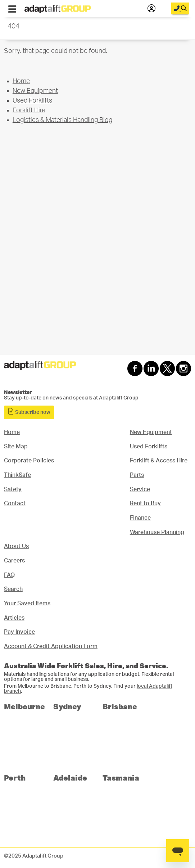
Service (140, 489)
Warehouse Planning (157, 532)
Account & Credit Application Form (51, 646)
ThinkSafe (17, 475)
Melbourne (24, 706)
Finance (140, 518)
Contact (15, 503)
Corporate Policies (29, 461)
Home (21, 81)
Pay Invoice (19, 632)
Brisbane (120, 706)
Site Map (16, 447)
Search (13, 589)
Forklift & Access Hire (159, 461)
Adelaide (70, 777)
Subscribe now (29, 412)
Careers (14, 561)
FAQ (9, 575)
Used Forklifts (32, 101)
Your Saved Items (27, 603)
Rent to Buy (145, 503)
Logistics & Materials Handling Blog (62, 120)
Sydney (67, 706)
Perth (15, 777)
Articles (14, 618)
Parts (137, 475)
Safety (13, 489)
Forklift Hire (29, 110)
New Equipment (35, 91)
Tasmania (121, 777)
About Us (16, 546)
